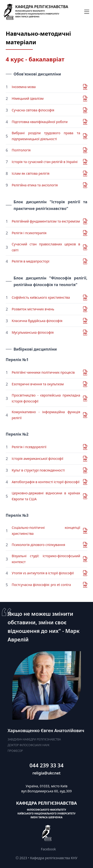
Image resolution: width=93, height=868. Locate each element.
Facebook (48, 849)
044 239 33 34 (46, 765)
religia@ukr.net (47, 773)
